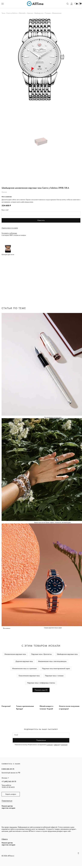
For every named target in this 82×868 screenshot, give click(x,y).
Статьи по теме (14, 308)
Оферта (5, 839)
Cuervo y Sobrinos (12, 13)
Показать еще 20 (41, 690)
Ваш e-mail (5, 210)
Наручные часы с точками (54, 676)
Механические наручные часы (15, 654)
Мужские (30, 13)
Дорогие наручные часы (24, 661)
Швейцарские (39, 13)
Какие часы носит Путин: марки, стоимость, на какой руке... (53, 522)
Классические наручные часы (29, 676)
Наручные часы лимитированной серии (56, 668)
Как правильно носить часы (53, 417)
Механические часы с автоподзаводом (52, 661)
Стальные (48, 13)
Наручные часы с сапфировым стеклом (41, 683)
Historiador (22, 13)
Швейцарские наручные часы (67, 654)
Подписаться (41, 740)
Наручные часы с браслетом (41, 654)
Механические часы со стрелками (24, 668)
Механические (57, 13)
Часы (3, 13)
